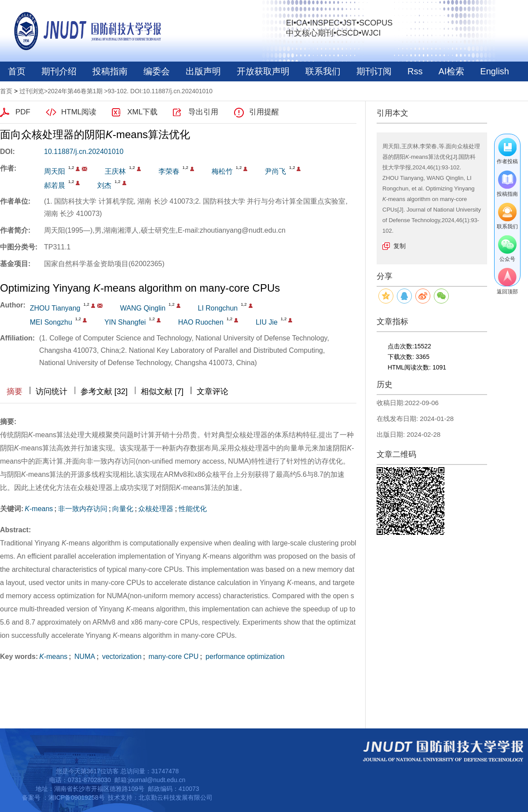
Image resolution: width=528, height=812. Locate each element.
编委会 (157, 71)
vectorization (121, 657)
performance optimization (244, 657)
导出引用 (203, 112)
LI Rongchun (218, 308)
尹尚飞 (275, 171)
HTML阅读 (79, 112)
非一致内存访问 (83, 509)
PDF (23, 112)
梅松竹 (222, 171)
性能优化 (193, 509)
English (495, 71)
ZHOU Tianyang (55, 308)
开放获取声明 (263, 71)
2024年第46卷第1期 (75, 91)
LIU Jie (267, 322)
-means (39, 509)
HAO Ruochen (201, 322)
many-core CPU (172, 657)
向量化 (123, 509)
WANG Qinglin (143, 308)
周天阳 (55, 171)
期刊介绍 (59, 71)
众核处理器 (156, 509)
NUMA (84, 657)
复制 (400, 246)
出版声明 (203, 71)
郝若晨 (55, 185)
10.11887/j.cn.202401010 (84, 152)
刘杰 (104, 185)
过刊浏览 (32, 91)
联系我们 (323, 71)
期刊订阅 (374, 71)
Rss (415, 71)
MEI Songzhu (51, 322)
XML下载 (142, 112)
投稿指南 (110, 71)
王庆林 (115, 171)
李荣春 (169, 171)
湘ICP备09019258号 (77, 797)
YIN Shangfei (125, 322)
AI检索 (451, 71)
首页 (17, 71)
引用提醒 (264, 112)
